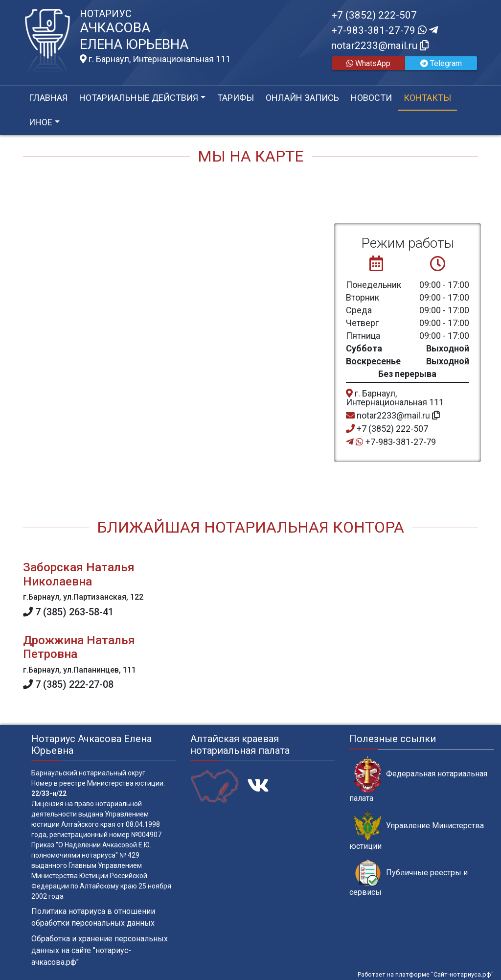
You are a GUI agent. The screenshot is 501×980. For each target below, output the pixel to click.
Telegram (441, 63)
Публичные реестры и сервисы (409, 878)
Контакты (427, 98)
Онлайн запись (302, 98)
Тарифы (236, 98)
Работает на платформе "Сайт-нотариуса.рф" (426, 974)
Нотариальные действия (139, 98)
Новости (371, 98)
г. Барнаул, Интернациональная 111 (155, 59)
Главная (48, 98)
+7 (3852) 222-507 (374, 15)
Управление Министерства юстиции (417, 831)
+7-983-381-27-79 (385, 30)
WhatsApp (368, 63)
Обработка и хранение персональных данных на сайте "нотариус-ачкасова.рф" (100, 950)
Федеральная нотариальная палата (418, 779)
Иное (41, 122)
